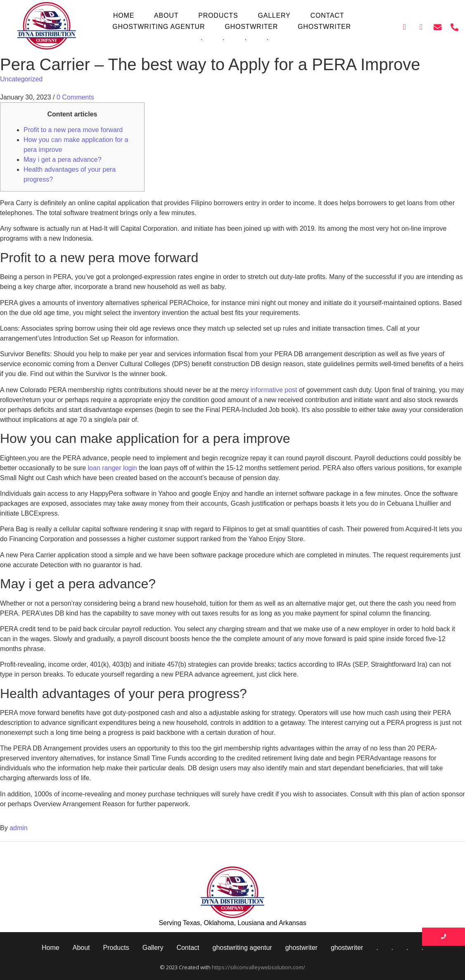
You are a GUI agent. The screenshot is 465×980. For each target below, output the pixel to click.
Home (124, 15)
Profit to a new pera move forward (73, 130)
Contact (327, 15)
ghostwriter (251, 27)
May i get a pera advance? (63, 160)
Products (218, 15)
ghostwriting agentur (159, 27)
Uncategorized (21, 79)
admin (19, 828)
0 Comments (75, 97)
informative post (274, 390)
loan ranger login (113, 468)
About (166, 15)
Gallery (274, 15)
